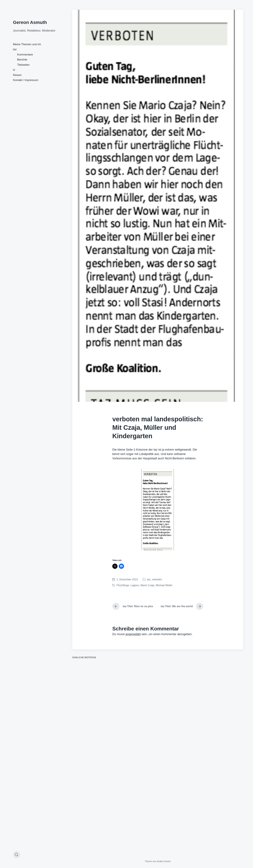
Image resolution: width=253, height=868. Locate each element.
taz (15, 49)
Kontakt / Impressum (26, 80)
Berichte (22, 60)
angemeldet (133, 634)
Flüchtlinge (123, 585)
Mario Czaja (147, 585)
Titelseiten (23, 65)
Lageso (135, 585)
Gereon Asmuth (30, 22)
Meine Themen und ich (27, 44)
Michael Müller (164, 585)
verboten (157, 579)
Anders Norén (164, 861)
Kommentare (25, 55)
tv (14, 70)
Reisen (17, 75)
